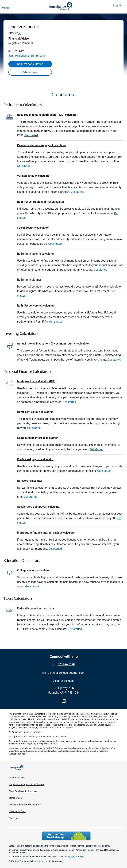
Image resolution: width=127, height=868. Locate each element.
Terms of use (15, 798)
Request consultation (30, 64)
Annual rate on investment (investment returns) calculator (53, 344)
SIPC (82, 857)
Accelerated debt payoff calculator (39, 507)
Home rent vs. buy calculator (35, 412)
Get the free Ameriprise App (66, 836)
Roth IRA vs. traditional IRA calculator (41, 202)
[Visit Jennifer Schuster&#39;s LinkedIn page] (64, 701)
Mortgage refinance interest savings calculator (46, 533)
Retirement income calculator (36, 254)
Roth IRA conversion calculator (36, 306)
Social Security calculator (33, 228)
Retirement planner (29, 280)
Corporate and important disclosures (27, 784)
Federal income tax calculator (36, 608)
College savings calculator (33, 570)
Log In (117, 5)
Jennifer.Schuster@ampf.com (27, 56)
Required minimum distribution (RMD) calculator (47, 115)
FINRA (72, 857)
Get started (31, 135)
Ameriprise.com (16, 778)
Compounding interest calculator (37, 438)
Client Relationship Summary (23, 791)
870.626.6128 (17, 51)
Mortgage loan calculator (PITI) (37, 381)
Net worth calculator (30, 481)
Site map (13, 818)
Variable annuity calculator (34, 176)
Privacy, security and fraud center (25, 805)
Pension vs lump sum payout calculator (42, 145)
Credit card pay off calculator (35, 459)
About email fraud (17, 811)
